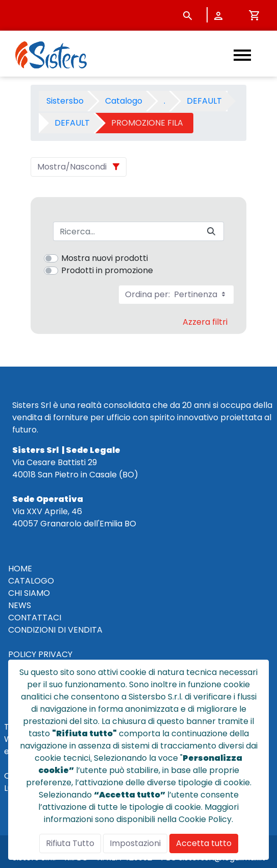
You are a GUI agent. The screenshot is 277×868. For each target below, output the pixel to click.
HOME (20, 569)
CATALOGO (31, 581)
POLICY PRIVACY (40, 654)
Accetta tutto (204, 843)
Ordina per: (176, 294)
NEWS (20, 605)
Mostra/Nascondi (72, 167)
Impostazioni (135, 843)
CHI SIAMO (29, 593)
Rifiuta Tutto (70, 843)
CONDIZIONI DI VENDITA (55, 630)
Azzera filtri (205, 322)
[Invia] (211, 232)
